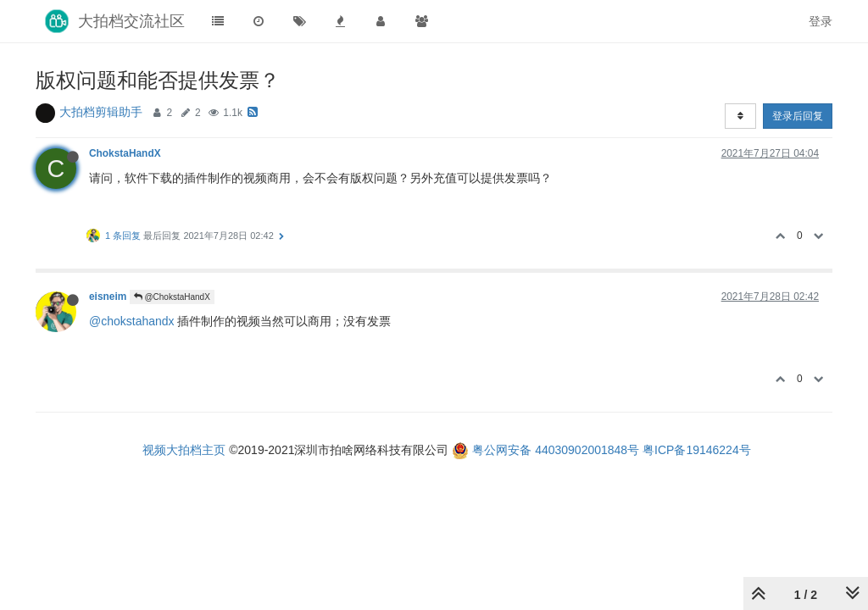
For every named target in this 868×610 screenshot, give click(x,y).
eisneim (108, 297)
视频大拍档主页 (184, 450)
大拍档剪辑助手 (101, 112)
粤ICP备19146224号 (697, 450)
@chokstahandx (132, 321)
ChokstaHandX (125, 153)
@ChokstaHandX (172, 297)
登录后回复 (798, 116)
